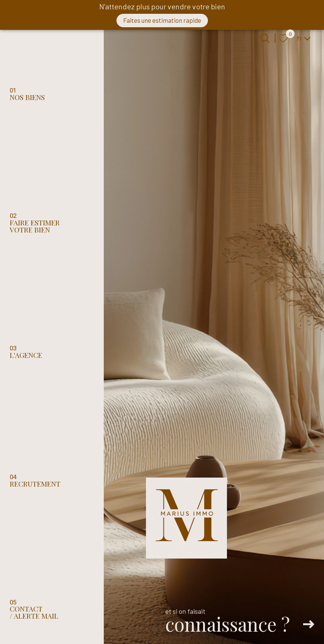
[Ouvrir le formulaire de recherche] (265, 38)
